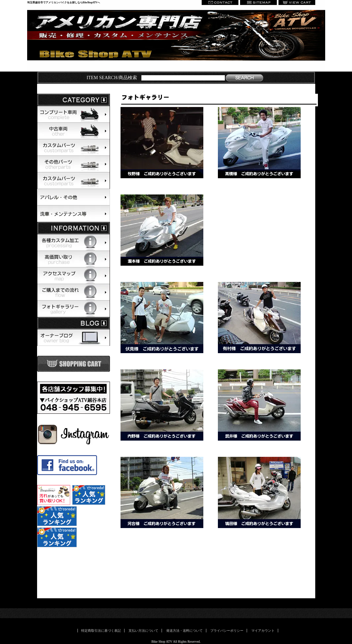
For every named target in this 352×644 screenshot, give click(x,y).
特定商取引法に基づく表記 (101, 631)
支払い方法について (143, 631)
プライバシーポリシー (227, 631)
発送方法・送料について (184, 631)
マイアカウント (263, 631)
